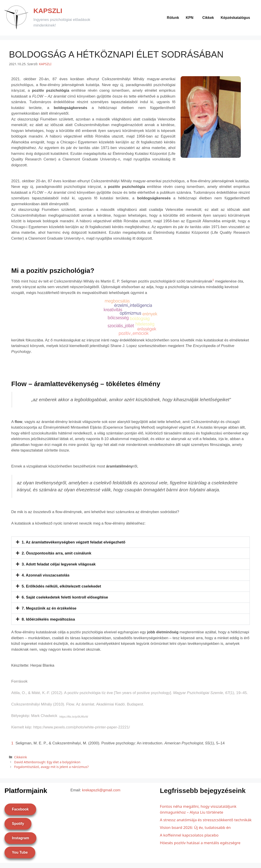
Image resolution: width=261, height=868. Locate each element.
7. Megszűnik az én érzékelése (49, 608)
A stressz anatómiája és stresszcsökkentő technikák (206, 820)
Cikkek (208, 18)
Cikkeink (21, 757)
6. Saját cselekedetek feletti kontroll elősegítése (65, 597)
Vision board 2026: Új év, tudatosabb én (195, 827)
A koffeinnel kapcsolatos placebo (189, 835)
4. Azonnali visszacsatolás (46, 575)
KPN (190, 18)
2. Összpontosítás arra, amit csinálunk (57, 553)
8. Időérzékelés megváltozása (48, 619)
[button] (191, 18)
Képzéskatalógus (235, 18)
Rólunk (173, 18)
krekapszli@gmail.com (101, 790)
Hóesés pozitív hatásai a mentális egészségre (200, 843)
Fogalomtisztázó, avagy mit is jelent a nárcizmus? (51, 767)
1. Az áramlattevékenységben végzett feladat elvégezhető (74, 542)
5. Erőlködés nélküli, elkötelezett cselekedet (61, 586)
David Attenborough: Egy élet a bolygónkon (47, 762)
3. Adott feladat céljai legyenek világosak (59, 564)
